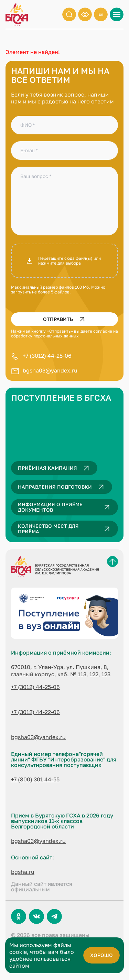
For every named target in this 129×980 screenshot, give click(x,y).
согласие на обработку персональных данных (64, 333)
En (101, 14)
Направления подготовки (62, 487)
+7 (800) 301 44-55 (35, 779)
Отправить (66, 319)
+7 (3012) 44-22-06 (35, 712)
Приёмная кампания (55, 468)
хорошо (101, 955)
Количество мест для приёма (65, 528)
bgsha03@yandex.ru (50, 370)
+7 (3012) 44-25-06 (47, 356)
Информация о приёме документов (65, 507)
